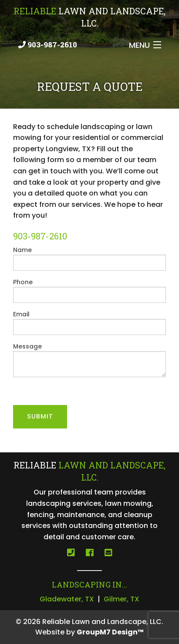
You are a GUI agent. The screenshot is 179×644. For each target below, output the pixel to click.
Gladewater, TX (67, 599)
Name (89, 258)
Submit (40, 416)
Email (89, 322)
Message (89, 360)
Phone (89, 290)
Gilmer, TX (122, 599)
